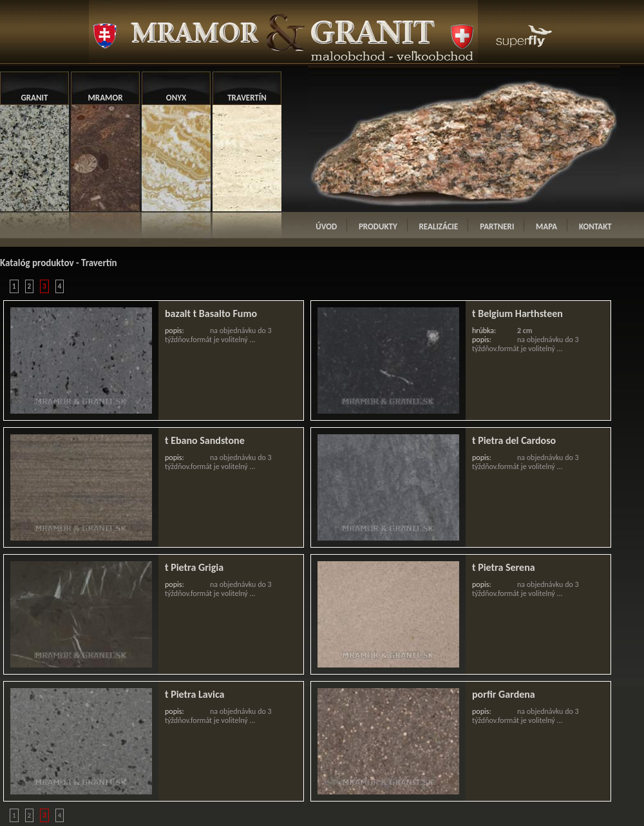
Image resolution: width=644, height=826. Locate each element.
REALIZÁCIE (439, 226)
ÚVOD (326, 226)
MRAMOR (105, 98)
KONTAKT (595, 226)
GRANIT (35, 98)
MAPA (546, 226)
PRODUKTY (378, 226)
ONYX (176, 98)
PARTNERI (497, 226)
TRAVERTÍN (247, 98)
